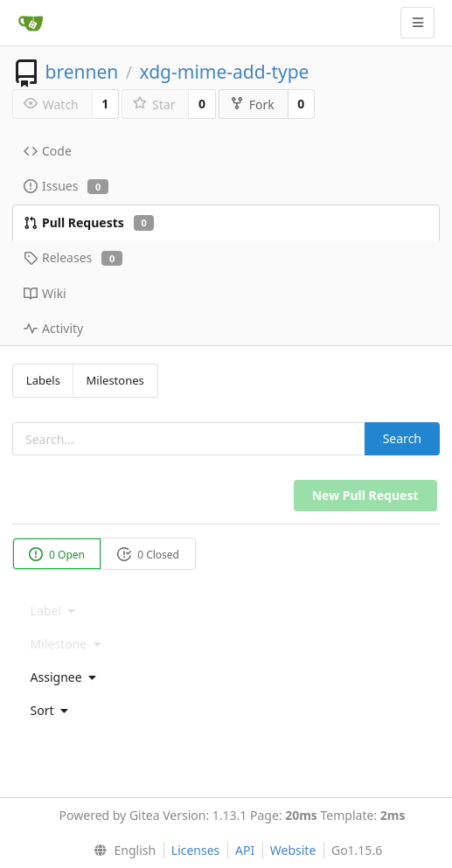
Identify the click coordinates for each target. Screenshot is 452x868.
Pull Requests (89, 222)
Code (48, 151)
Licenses (196, 850)
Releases (73, 257)
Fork (252, 104)
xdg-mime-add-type (224, 72)
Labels (43, 380)
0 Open (57, 555)
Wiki (45, 293)
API (245, 850)
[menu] (226, 677)
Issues (66, 186)
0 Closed (148, 555)
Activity (53, 328)
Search (402, 438)
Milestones (115, 380)
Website (293, 850)
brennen (81, 72)
